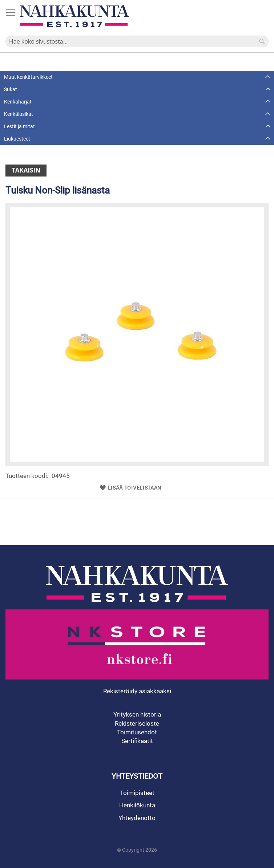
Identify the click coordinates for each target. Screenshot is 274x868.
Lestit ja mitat (19, 126)
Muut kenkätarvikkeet (28, 77)
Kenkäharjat (18, 102)
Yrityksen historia (137, 714)
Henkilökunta (137, 805)
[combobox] (137, 41)
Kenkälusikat (19, 114)
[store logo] (74, 16)
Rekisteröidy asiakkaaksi (137, 691)
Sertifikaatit (137, 741)
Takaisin (26, 170)
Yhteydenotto (137, 818)
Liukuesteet (17, 139)
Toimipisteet (137, 793)
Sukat (11, 89)
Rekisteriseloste (137, 723)
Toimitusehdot (137, 732)
